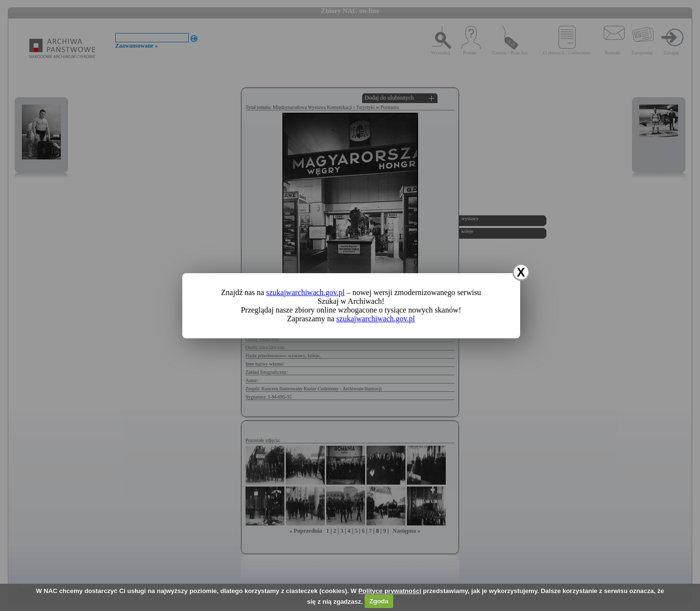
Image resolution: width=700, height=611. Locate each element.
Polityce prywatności (390, 591)
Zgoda (379, 601)
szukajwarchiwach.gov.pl (305, 292)
